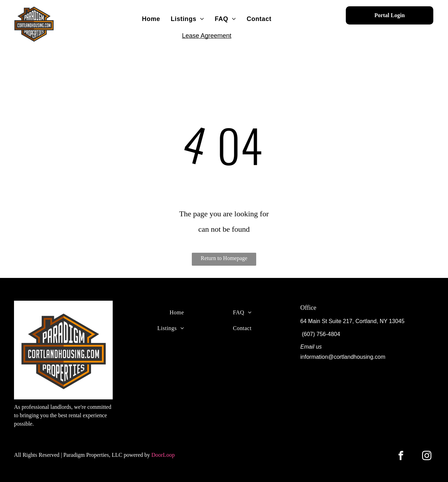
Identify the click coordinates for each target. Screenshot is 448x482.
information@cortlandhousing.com (343, 357)
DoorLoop (163, 455)
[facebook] (401, 457)
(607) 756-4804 (321, 334)
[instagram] (427, 457)
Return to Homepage (224, 258)
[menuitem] (151, 19)
